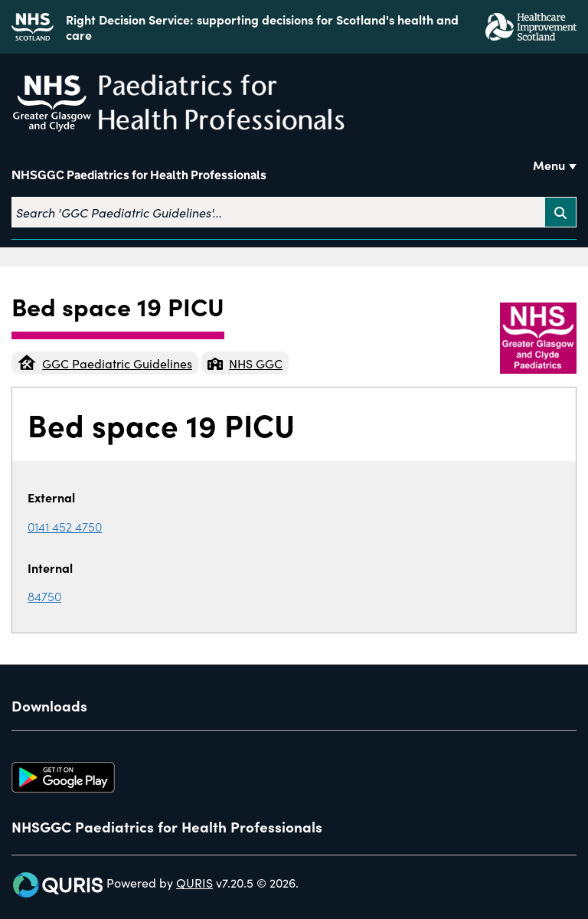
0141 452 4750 (65, 526)
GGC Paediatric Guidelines (105, 363)
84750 (44, 596)
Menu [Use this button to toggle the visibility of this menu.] (549, 165)
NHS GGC (245, 363)
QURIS (194, 882)
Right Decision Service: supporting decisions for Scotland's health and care (262, 27)
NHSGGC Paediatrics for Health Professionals (139, 175)
